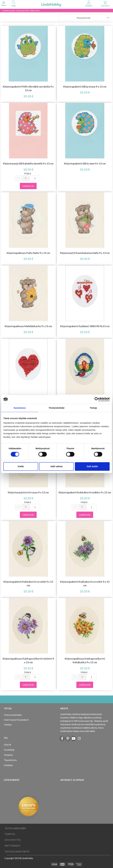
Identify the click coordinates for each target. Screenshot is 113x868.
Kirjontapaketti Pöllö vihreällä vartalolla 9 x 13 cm (28, 88)
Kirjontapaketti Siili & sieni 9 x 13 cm (85, 163)
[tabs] (14, 4)
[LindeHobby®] (51, 4)
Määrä (28, 173)
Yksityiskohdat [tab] (56, 408)
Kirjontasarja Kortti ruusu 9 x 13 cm (28, 492)
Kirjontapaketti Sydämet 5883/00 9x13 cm (85, 326)
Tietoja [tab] (93, 408)
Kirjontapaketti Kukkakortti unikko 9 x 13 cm (85, 492)
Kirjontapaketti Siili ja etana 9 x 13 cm (85, 87)
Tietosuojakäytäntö (17, 852)
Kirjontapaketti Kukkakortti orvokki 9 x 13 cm (28, 584)
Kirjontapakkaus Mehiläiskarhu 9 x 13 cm (28, 326)
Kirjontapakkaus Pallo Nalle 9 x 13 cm (28, 253)
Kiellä (21, 466)
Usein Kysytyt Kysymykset (16, 720)
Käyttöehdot (13, 846)
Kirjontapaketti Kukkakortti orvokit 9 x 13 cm (85, 584)
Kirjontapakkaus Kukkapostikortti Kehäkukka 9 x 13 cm (85, 660)
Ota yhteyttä (13, 840)
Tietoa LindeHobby (13, 715)
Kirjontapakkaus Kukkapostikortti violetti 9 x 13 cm (28, 660)
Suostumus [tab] (20, 408)
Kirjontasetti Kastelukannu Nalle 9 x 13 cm (85, 253)
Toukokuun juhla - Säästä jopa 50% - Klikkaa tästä (21, 11)
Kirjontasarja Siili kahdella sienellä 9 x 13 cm (28, 163)
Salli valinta (57, 466)
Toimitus (8, 725)
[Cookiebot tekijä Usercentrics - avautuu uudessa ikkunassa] (97, 399)
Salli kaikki (92, 466)
